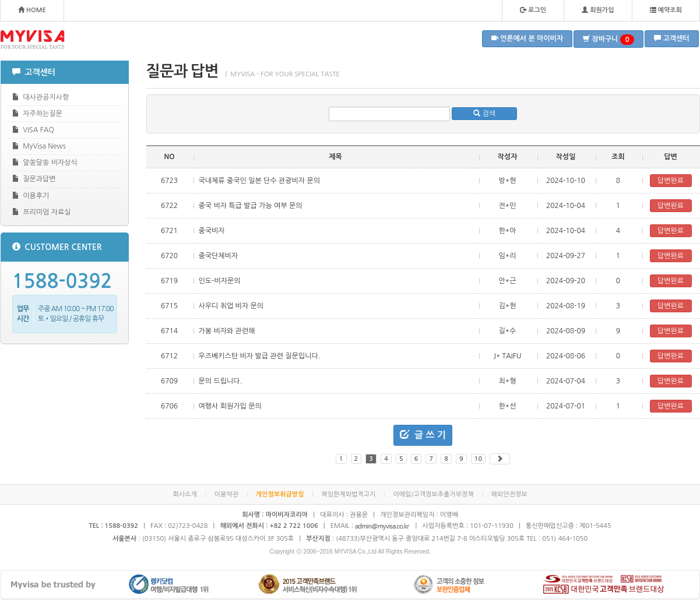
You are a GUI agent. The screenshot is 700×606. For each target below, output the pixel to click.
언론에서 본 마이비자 (527, 38)
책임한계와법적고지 (348, 494)
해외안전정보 (509, 494)
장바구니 (608, 40)
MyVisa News (39, 146)
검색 (484, 113)
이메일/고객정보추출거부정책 (433, 494)
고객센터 (671, 38)
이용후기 (31, 195)
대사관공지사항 (41, 97)
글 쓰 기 (423, 435)
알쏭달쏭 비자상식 (45, 162)
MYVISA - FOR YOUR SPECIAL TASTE (33, 40)
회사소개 (184, 494)
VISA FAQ (33, 130)
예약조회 (666, 10)
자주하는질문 (37, 113)
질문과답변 (34, 179)
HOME (32, 10)
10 (478, 459)
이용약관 (226, 494)
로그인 (533, 10)
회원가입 (598, 10)
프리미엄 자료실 (42, 212)
